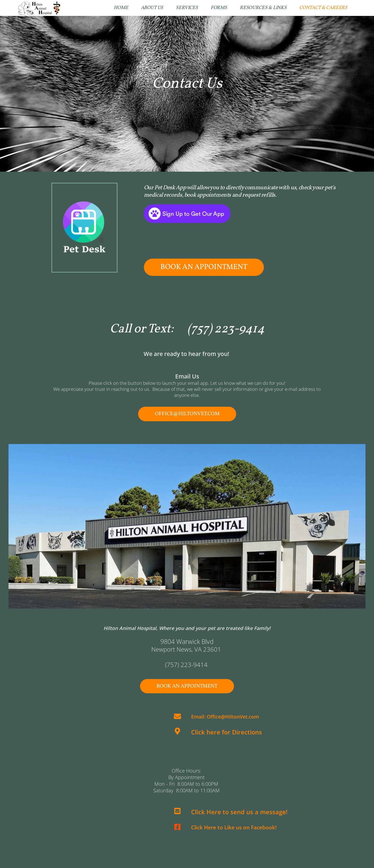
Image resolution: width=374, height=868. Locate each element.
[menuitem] (121, 8)
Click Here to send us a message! (239, 812)
